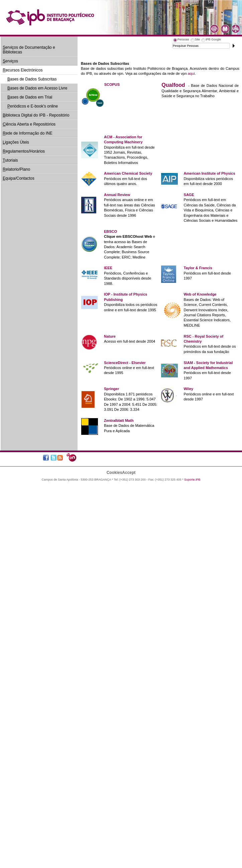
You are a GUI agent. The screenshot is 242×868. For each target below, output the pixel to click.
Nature (110, 336)
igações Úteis (16, 142)
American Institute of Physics (210, 173)
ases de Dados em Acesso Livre (37, 88)
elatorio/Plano (16, 169)
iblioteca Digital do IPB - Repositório (36, 115)
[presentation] (181, 40)
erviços (10, 61)
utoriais (10, 160)
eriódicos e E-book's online (33, 106)
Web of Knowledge (200, 294)
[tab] (181, 40)
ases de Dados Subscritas (32, 79)
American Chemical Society (128, 173)
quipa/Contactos (19, 178)
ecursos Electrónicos (23, 70)
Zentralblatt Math (119, 420)
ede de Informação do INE (28, 133)
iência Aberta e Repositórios (29, 124)
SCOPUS (112, 84)
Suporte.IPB (192, 480)
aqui (191, 73)
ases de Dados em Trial (30, 97)
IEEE (108, 268)
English (201, 29)
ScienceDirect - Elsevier (125, 363)
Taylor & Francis (198, 268)
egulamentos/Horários (24, 151)
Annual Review (117, 195)
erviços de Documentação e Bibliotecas (29, 50)
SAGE (189, 195)
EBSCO (110, 231)
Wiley (189, 389)
